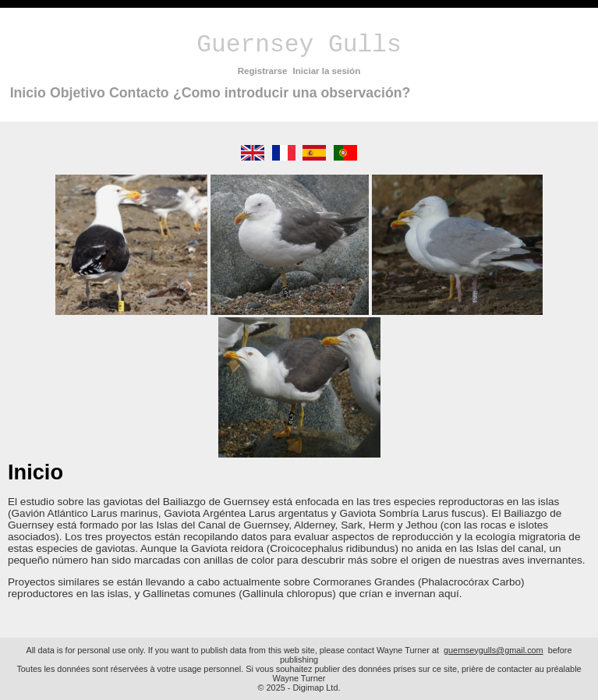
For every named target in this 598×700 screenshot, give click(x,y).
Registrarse (263, 71)
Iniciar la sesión (327, 71)
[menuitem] (28, 93)
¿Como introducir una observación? (292, 93)
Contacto (139, 93)
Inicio (28, 93)
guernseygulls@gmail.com (494, 650)
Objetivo (78, 93)
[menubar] (210, 93)
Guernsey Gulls (299, 45)
